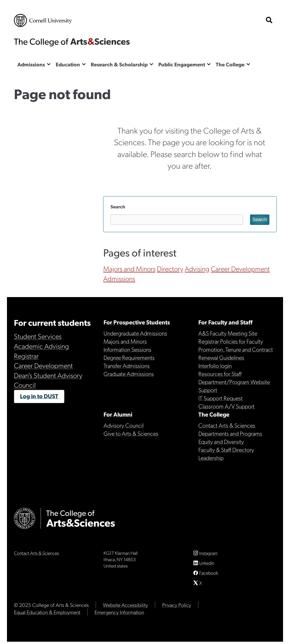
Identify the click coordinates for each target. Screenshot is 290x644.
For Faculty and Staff (225, 322)
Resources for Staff (220, 374)
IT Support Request (221, 398)
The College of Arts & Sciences (72, 42)
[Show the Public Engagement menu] (209, 64)
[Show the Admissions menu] (49, 64)
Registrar (26, 356)
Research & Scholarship (119, 64)
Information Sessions (127, 349)
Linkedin (207, 565)
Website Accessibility (125, 607)
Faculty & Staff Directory (226, 450)
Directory (170, 268)
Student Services (38, 336)
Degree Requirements (129, 357)
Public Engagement (182, 64)
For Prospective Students (137, 322)
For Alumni (118, 414)
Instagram (208, 555)
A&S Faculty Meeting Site (228, 333)
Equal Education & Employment (47, 614)
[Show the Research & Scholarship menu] (151, 64)
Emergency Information (119, 614)
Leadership (211, 458)
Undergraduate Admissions (135, 333)
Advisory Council (124, 425)
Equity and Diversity (221, 441)
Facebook (209, 575)
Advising (197, 268)
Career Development (240, 268)
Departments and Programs (230, 433)
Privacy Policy (177, 607)
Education (68, 64)
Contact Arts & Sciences (227, 425)
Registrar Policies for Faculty (231, 341)
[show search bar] (269, 20)
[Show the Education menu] (84, 64)
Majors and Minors (129, 268)
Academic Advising (41, 346)
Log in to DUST (39, 396)
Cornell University (43, 20)
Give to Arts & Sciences (131, 433)
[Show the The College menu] (248, 64)
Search (118, 207)
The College (230, 64)
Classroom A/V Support (226, 406)
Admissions (31, 64)
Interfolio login (215, 365)
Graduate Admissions (129, 374)
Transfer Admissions (127, 365)
